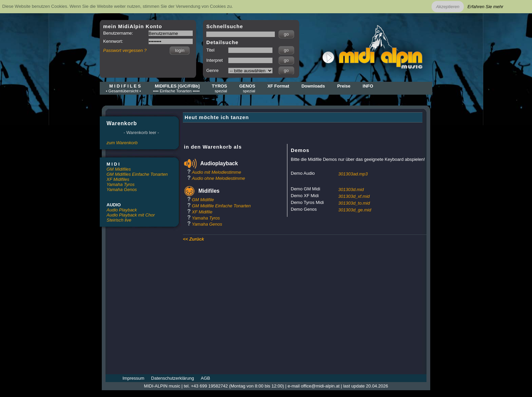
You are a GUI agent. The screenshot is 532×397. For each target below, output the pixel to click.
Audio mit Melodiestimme (216, 172)
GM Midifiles (119, 169)
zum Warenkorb (122, 143)
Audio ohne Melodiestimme (218, 178)
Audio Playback (122, 210)
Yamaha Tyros (121, 184)
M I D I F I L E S (123, 88)
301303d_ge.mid (355, 210)
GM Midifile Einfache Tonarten (221, 206)
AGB (205, 378)
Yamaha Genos (122, 190)
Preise (344, 86)
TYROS (219, 88)
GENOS (247, 88)
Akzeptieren (448, 7)
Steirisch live (119, 220)
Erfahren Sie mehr (486, 7)
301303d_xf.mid (354, 196)
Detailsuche (222, 42)
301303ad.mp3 (353, 174)
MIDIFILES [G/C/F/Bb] (176, 88)
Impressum (133, 378)
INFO (368, 86)
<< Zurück (193, 239)
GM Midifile (203, 200)
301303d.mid (351, 190)
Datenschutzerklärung (172, 378)
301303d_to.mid (354, 203)
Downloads (313, 86)
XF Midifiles (118, 179)
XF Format (278, 86)
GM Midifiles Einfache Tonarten (137, 174)
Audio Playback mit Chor (131, 215)
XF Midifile (202, 212)
